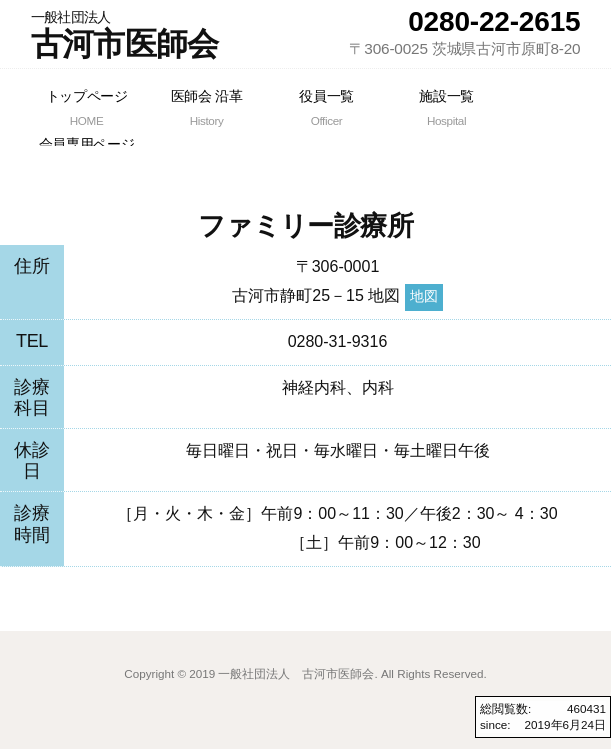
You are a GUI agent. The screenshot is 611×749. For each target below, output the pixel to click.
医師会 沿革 (207, 108)
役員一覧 (327, 108)
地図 (424, 296)
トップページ (87, 108)
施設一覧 (447, 108)
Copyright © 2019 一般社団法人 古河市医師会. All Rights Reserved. (305, 673)
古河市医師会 (125, 35)
